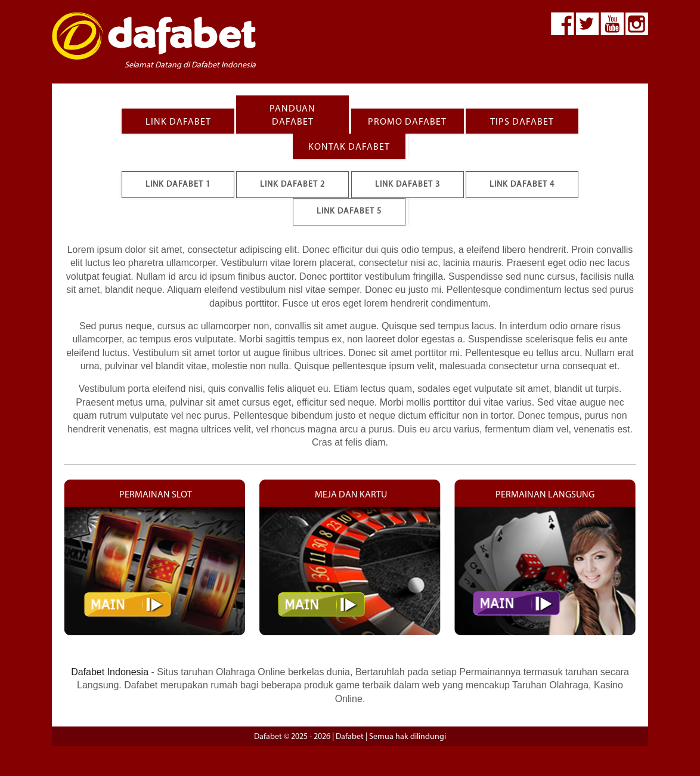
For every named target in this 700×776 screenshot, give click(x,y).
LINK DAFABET (178, 122)
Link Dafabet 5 (349, 211)
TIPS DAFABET (522, 122)
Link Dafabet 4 (522, 185)
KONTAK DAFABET (349, 147)
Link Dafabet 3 (408, 185)
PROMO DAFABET (407, 122)
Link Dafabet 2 (292, 185)
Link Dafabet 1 (178, 185)
